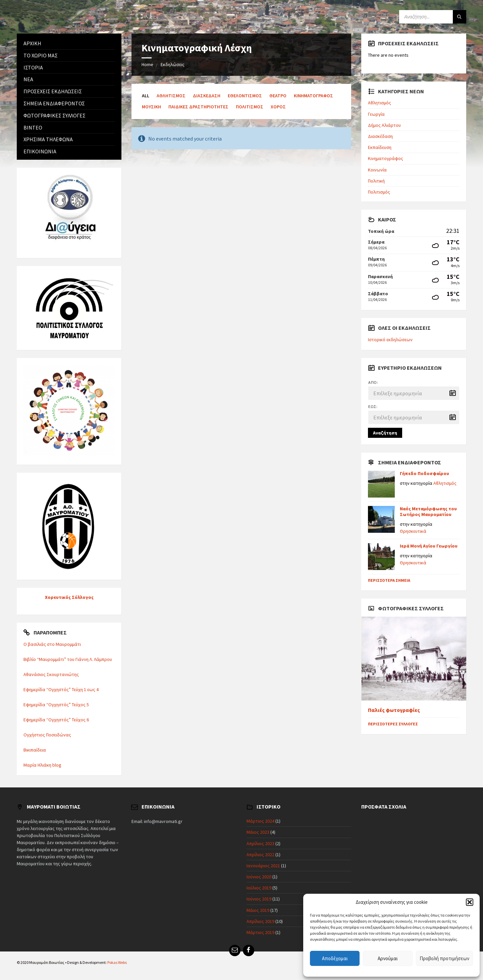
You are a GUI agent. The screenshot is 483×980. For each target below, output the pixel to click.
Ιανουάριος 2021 (263, 866)
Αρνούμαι (388, 958)
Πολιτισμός (250, 107)
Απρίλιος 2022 (260, 855)
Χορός (278, 107)
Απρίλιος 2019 (260, 921)
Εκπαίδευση (380, 147)
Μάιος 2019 (258, 910)
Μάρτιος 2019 (260, 932)
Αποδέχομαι (335, 958)
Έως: (373, 406)
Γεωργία (376, 114)
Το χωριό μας (41, 55)
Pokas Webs (117, 962)
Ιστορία (33, 67)
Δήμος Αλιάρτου (384, 125)
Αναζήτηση (385, 433)
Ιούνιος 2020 (259, 877)
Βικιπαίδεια (35, 750)
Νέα (28, 79)
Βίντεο (33, 127)
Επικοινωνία (40, 151)
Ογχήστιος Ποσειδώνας (47, 735)
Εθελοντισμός (245, 96)
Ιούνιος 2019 (259, 899)
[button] (470, 902)
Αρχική (32, 43)
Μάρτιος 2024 (260, 821)
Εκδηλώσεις (173, 64)
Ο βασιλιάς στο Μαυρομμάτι (52, 644)
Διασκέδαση (207, 96)
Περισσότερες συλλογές (393, 724)
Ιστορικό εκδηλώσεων (390, 340)
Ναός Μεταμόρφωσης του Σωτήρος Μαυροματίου (428, 511)
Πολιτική (376, 181)
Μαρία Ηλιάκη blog (42, 765)
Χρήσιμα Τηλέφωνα (48, 139)
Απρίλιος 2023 (260, 843)
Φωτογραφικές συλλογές (55, 115)
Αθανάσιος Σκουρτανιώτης (51, 674)
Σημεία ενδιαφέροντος (54, 103)
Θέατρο (278, 96)
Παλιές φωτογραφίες (394, 710)
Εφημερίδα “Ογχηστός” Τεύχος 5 (56, 705)
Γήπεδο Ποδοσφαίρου (424, 473)
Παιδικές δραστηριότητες (198, 107)
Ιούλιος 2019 (259, 888)
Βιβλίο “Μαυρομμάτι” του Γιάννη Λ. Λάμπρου (68, 659)
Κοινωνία (377, 170)
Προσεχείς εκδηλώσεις (53, 91)
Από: (373, 382)
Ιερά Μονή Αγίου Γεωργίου (429, 546)
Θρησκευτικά (413, 531)
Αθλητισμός (171, 96)
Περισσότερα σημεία (389, 580)
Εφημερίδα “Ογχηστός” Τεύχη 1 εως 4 (61, 689)
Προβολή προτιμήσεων (444, 958)
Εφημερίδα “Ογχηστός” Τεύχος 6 (56, 720)
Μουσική (151, 107)
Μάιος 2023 (258, 832)
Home (147, 64)
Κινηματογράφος (313, 96)
